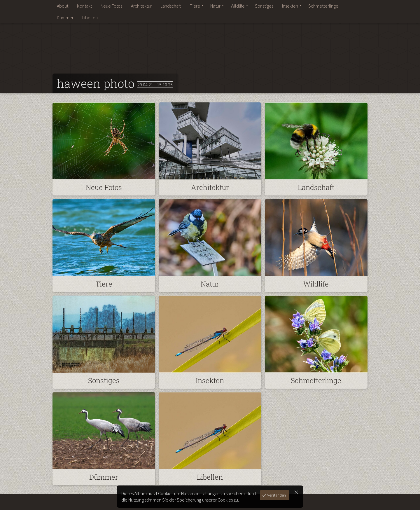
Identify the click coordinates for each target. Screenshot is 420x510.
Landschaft (171, 6)
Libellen (90, 18)
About (63, 6)
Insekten (290, 6)
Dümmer (65, 18)
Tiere (195, 6)
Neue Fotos (111, 6)
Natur (215, 6)
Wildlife (238, 6)
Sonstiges (264, 6)
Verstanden (276, 495)
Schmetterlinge (323, 6)
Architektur (141, 6)
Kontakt (84, 6)
